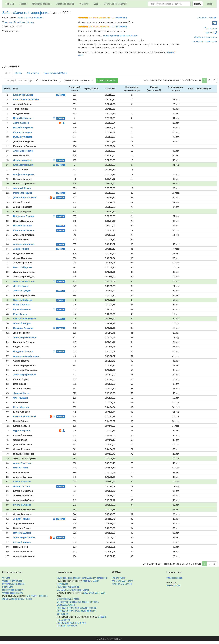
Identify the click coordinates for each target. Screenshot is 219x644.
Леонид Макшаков (23, 160)
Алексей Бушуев (22, 291)
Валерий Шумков (22, 533)
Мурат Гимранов (22, 430)
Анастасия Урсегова (24, 281)
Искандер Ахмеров (23, 328)
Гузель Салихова (22, 505)
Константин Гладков (24, 230)
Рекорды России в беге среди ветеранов (77, 608)
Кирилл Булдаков (23, 132)
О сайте (6, 578)
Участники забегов (65, 4)
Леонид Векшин (22, 486)
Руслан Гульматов (23, 137)
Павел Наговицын (23, 118)
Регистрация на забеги (13, 584)
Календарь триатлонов (68, 587)
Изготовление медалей (115, 4)
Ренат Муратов (21, 407)
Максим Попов (21, 468)
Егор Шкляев (20, 314)
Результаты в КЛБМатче (205, 42)
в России (102, 617)
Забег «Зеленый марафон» (25, 13)
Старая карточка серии (206, 37)
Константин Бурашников (26, 100)
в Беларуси (64, 620)
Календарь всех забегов (69, 578)
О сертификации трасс (68, 599)
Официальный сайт (207, 18)
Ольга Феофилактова (25, 319)
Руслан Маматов (22, 309)
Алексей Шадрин (22, 323)
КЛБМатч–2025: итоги (122, 581)
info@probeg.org (174, 578)
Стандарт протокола (67, 626)
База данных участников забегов (73, 590)
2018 (91, 593)
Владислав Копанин (24, 216)
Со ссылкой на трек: (47, 80)
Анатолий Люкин (22, 188)
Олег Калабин (20, 398)
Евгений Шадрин (22, 542)
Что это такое (118, 578)
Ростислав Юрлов (23, 193)
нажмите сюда (173, 585)
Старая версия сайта (12, 593)
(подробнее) (121, 18)
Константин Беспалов (25, 416)
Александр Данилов (24, 244)
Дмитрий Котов (21, 393)
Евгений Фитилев (22, 226)
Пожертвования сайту (13, 590)
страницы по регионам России (17, 599)
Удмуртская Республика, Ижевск (18, 22)
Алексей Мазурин (22, 463)
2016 (103, 593)
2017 (97, 593)
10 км (7, 73)
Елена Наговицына (23, 165)
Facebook (42, 596)
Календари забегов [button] (42, 4)
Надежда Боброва (23, 300)
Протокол (211, 33)
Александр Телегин (23, 151)
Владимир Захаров (23, 351)
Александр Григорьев (25, 375)
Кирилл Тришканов (23, 95)
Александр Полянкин (24, 537)
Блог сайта (8, 587)
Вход (210, 4)
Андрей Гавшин (21, 519)
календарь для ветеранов (94, 578)
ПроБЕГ (10, 4)
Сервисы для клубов (12, 581)
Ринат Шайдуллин (23, 267)
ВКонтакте (32, 596)
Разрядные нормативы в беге (71, 623)
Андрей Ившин (21, 249)
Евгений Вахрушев (23, 128)
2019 (86, 593)
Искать (198, 4)
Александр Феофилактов (26, 356)
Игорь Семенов (21, 305)
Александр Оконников (25, 337)
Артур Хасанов (21, 123)
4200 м (18, 73)
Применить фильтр (107, 80)
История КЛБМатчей (122, 584)
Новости (23, 4)
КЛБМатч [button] (84, 4)
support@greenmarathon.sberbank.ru (121, 36)
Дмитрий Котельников (25, 198)
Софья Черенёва (22, 482)
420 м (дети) (33, 73)
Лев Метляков (21, 286)
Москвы (87, 581)
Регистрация (211, 28)
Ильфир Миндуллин (24, 174)
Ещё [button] (97, 4)
